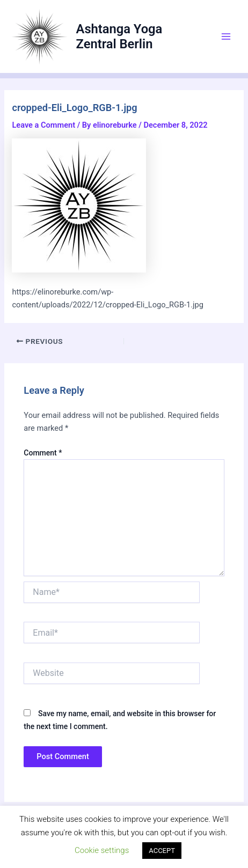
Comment (43, 453)
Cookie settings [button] (102, 850)
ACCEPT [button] (162, 851)
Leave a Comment (43, 125)
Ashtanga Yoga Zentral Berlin (119, 36)
